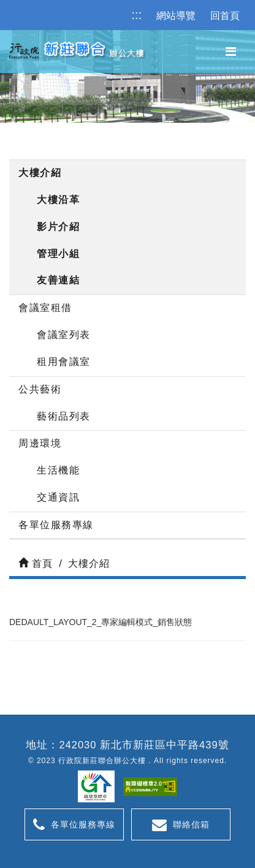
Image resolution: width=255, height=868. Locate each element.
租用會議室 (64, 362)
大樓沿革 (58, 200)
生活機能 (58, 470)
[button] (231, 52)
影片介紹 (58, 227)
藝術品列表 (64, 416)
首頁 (36, 563)
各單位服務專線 (56, 525)
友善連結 (58, 280)
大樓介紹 (40, 173)
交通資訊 (58, 497)
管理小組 (58, 254)
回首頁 (225, 16)
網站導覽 (176, 16)
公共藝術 (40, 389)
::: (137, 15)
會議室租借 (45, 308)
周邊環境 (40, 443)
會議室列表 (64, 335)
